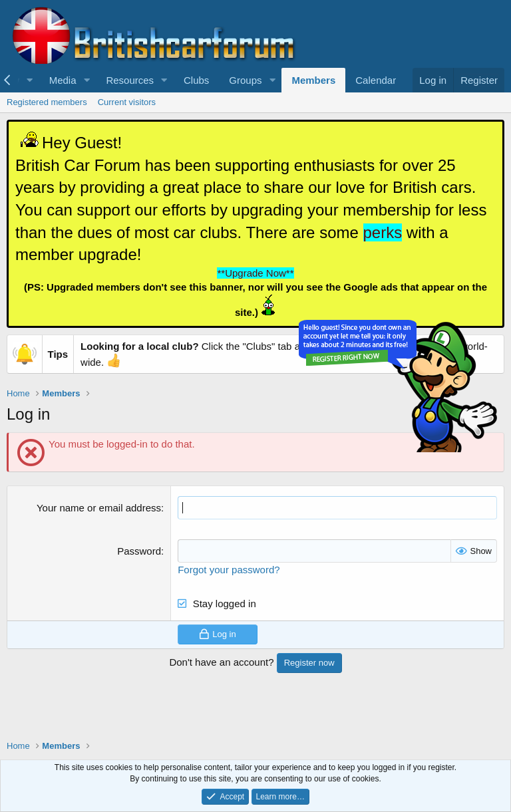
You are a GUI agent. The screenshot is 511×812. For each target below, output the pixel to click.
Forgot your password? (229, 570)
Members (313, 80)
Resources (130, 80)
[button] (30, 80)
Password (139, 551)
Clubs (196, 80)
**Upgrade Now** (255, 273)
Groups (245, 80)
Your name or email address (99, 508)
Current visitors (127, 102)
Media (63, 80)
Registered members (47, 102)
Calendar (376, 80)
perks (383, 232)
